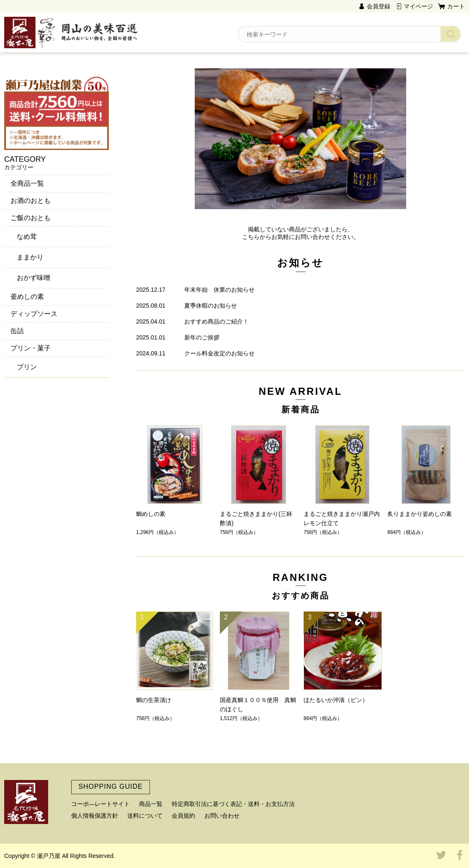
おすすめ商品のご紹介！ (216, 321)
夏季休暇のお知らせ (211, 306)
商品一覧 (151, 804)
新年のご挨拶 (202, 337)
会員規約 (183, 816)
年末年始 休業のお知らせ (219, 290)
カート (456, 6)
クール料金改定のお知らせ (219, 353)
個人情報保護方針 (95, 816)
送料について (145, 816)
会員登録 (379, 6)
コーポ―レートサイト (100, 804)
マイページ (418, 6)
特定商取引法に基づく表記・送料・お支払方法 (233, 804)
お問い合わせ (222, 816)
